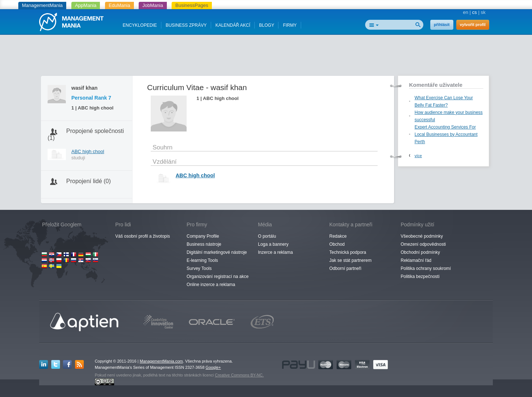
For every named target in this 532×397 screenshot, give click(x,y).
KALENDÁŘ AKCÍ (233, 25)
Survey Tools (199, 268)
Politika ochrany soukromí (426, 268)
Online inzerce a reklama (211, 285)
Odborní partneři (345, 268)
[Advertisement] (266, 57)
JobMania (153, 5)
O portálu (267, 236)
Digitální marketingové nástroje (217, 252)
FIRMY (290, 25)
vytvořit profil (473, 25)
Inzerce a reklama (275, 252)
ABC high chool (88, 151)
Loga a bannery (273, 244)
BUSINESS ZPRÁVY (186, 25)
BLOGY (267, 25)
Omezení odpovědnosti (423, 244)
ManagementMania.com (161, 361)
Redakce (338, 236)
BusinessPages (192, 5)
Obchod (337, 244)
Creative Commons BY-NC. (239, 375)
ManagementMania (42, 5)
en (465, 12)
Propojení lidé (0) (89, 181)
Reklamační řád (416, 260)
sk (483, 12)
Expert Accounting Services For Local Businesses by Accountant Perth (446, 134)
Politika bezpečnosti (420, 277)
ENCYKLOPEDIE (140, 25)
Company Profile (203, 236)
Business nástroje (204, 244)
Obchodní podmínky (420, 252)
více (418, 156)
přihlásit (442, 25)
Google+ (213, 367)
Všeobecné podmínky (422, 236)
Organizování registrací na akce (218, 277)
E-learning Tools (202, 260)
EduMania (119, 5)
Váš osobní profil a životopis (143, 236)
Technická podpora (348, 252)
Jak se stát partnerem (350, 260)
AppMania (86, 5)
